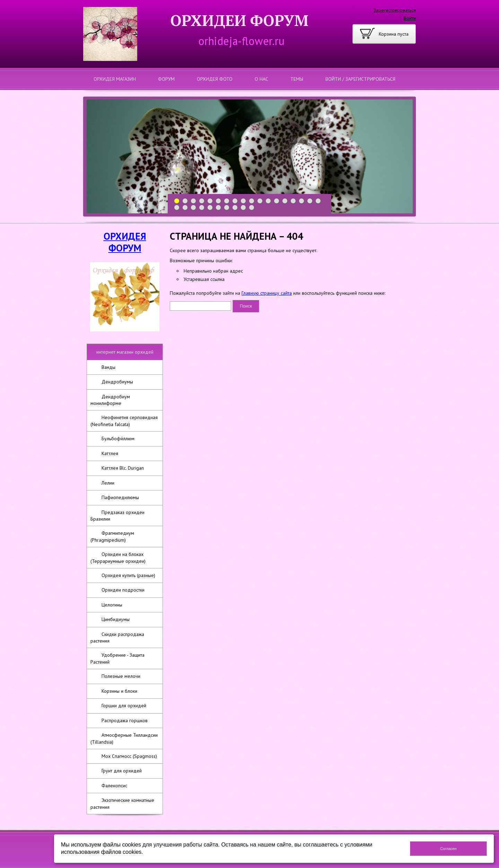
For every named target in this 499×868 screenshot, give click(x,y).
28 (252, 208)
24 (218, 208)
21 (194, 208)
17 (310, 201)
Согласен (448, 849)
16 (302, 201)
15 (293, 201)
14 (285, 201)
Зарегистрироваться (395, 10)
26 (235, 208)
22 (202, 208)
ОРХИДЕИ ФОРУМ (239, 20)
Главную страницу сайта (267, 293)
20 (185, 208)
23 (210, 208)
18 (318, 201)
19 (177, 208)
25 (227, 208)
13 (277, 201)
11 (260, 201)
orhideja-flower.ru (241, 41)
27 (243, 208)
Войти (410, 18)
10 (252, 201)
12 (268, 201)
